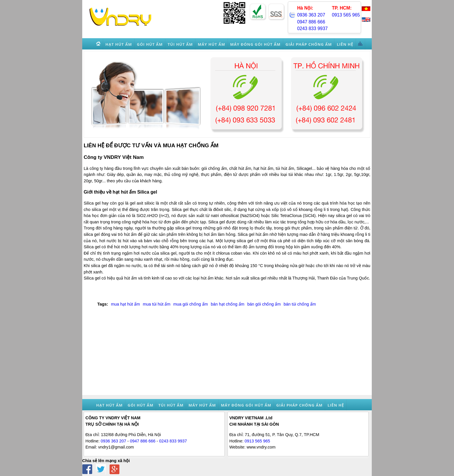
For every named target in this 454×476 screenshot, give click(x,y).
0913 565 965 (346, 15)
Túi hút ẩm (171, 405)
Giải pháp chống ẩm (299, 405)
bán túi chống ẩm (300, 304)
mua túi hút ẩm (156, 304)
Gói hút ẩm (141, 405)
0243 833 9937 (312, 29)
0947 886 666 (311, 22)
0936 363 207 (311, 15)
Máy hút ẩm (202, 405)
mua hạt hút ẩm (125, 304)
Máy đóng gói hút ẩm (246, 405)
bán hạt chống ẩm (228, 304)
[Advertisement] (227, 354)
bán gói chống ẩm (264, 304)
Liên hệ (336, 405)
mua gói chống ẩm (190, 304)
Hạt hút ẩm (109, 405)
